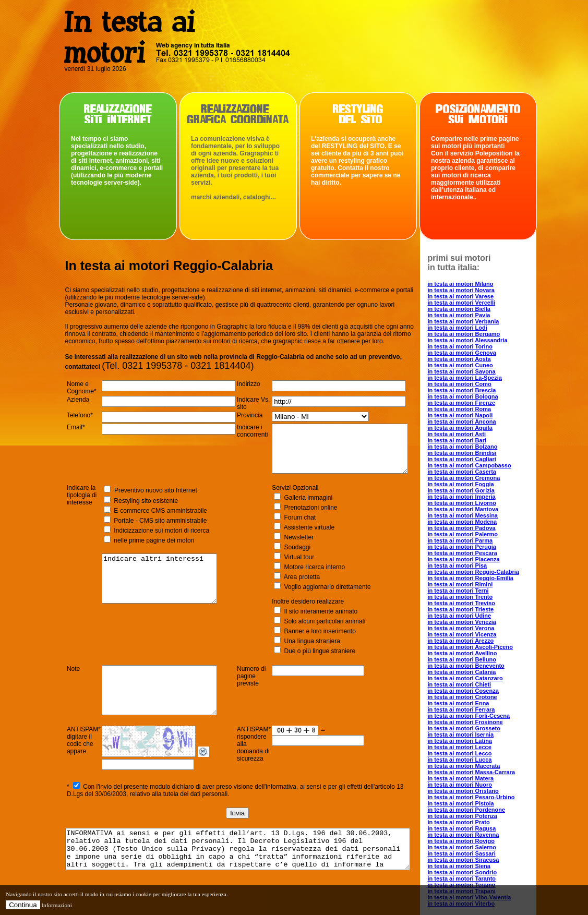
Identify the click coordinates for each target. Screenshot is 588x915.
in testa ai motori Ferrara (480, 709)
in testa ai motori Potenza (481, 816)
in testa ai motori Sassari (480, 853)
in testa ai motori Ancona (480, 422)
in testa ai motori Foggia (479, 484)
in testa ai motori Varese (479, 296)
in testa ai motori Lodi (476, 328)
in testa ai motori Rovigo (479, 841)
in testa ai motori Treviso (480, 603)
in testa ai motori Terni (477, 591)
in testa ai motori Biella (477, 309)
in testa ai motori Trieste (479, 609)
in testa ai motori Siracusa (482, 860)
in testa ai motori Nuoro (478, 785)
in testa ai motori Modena (481, 522)
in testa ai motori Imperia (480, 497)
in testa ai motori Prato (477, 822)
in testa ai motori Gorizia (479, 490)
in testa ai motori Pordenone (485, 810)
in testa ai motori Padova (480, 528)
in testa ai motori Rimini (479, 584)
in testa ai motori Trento (479, 597)
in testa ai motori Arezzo (479, 641)
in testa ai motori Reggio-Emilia (489, 578)
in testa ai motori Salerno (480, 847)
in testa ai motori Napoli (479, 415)
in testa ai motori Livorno (480, 503)
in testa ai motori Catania (480, 672)
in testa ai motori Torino (478, 346)
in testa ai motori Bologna (481, 396)
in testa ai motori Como (478, 384)
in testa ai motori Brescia (480, 390)
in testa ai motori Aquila (478, 428)
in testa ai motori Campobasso (488, 465)
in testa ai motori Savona (480, 371)
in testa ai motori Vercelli (480, 303)
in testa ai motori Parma (479, 540)
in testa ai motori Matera (479, 778)
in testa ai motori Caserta (480, 472)
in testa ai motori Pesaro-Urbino (490, 797)
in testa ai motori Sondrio (481, 872)
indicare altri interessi (161, 593)
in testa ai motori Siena (477, 866)
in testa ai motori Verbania (482, 321)
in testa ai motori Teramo (480, 885)
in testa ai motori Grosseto (482, 728)
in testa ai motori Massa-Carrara (490, 772)
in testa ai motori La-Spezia (483, 378)
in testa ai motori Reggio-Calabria (492, 572)
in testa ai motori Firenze (480, 403)
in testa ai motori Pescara (481, 553)
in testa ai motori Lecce (478, 747)
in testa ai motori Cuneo (479, 365)
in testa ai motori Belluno (480, 659)
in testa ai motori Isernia (479, 735)
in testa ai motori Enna (477, 703)
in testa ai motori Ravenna (482, 835)
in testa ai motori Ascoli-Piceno (489, 647)
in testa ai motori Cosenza (482, 691)
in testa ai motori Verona (479, 628)
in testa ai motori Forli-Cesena (487, 716)
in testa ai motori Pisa (476, 565)
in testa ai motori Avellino (481, 653)
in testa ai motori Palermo (481, 534)
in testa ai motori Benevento (484, 666)
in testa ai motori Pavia (477, 315)
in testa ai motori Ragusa (480, 828)
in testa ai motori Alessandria (486, 340)
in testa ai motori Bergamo (482, 334)
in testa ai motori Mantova (482, 509)
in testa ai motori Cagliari (480, 459)
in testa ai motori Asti (475, 434)
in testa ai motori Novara (479, 290)
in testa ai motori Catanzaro (484, 678)
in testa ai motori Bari (475, 440)
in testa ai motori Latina (478, 741)
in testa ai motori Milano (479, 284)
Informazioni (56, 905)
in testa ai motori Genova (480, 353)
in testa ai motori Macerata (482, 766)
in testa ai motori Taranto (480, 878)
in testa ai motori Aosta (478, 359)
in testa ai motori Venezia (480, 622)
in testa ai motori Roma (478, 409)
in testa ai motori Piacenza (482, 559)
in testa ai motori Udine (478, 616)
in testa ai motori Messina (481, 515)
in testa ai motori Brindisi (481, 453)
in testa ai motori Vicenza (481, 634)
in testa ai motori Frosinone (484, 722)
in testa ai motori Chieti (478, 684)
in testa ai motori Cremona (482, 478)
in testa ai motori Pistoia (479, 803)
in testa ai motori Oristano (482, 791)
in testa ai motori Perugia (480, 547)
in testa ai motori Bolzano (481, 447)
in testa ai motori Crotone (481, 697)
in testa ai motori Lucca (478, 760)
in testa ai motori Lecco (478, 753)
